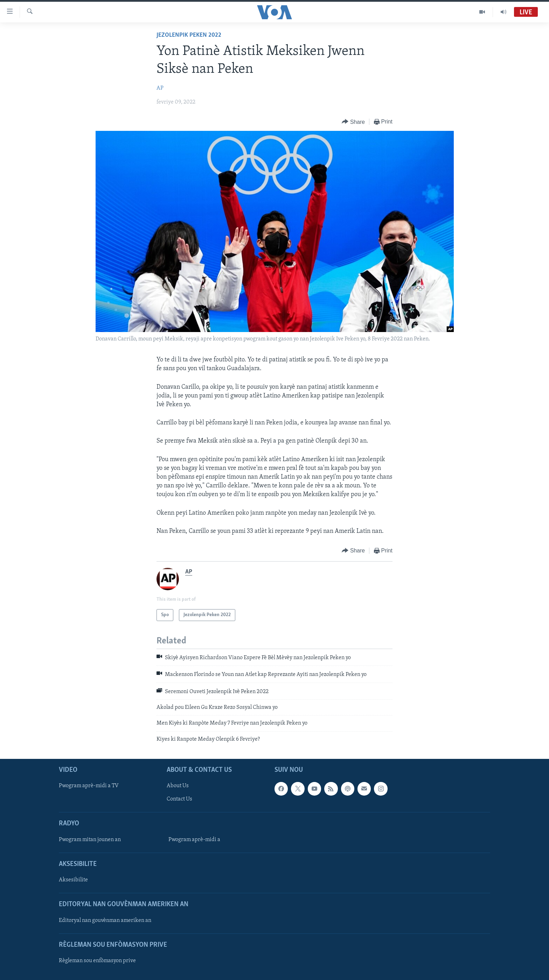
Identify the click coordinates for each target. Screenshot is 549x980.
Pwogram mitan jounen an (90, 840)
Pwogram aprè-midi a (194, 840)
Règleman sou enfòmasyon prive (97, 961)
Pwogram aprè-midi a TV (89, 786)
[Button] (353, 122)
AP (160, 88)
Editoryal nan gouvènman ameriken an (105, 921)
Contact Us (179, 799)
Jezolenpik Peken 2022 (189, 35)
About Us (178, 786)
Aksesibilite (73, 880)
